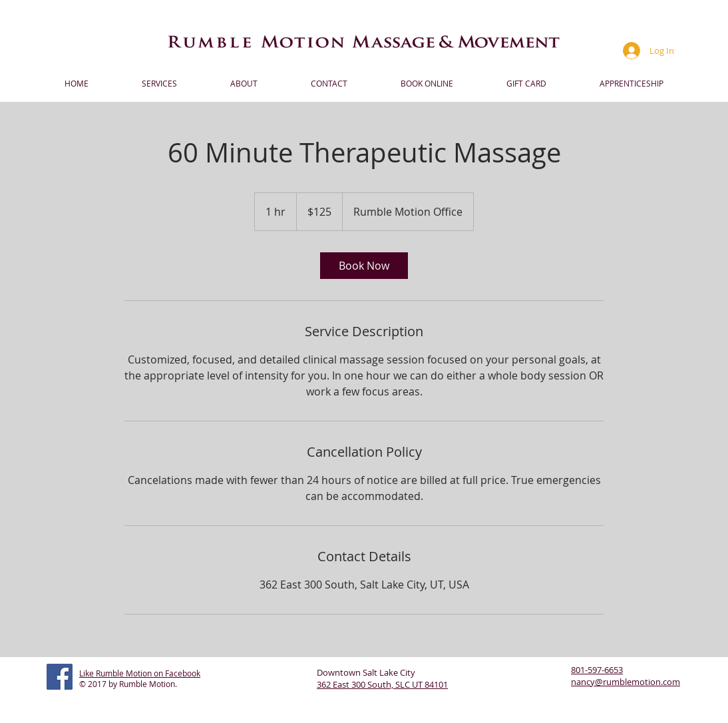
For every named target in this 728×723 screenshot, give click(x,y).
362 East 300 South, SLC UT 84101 (382, 684)
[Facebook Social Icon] (60, 677)
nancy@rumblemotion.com (626, 682)
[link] (364, 266)
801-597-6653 (597, 670)
